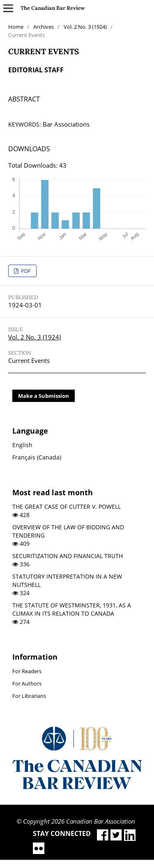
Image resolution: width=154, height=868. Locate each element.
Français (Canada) (37, 457)
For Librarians (29, 696)
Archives (44, 27)
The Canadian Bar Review (53, 8)
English (22, 445)
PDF (25, 271)
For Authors (27, 683)
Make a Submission (44, 396)
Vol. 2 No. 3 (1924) (85, 27)
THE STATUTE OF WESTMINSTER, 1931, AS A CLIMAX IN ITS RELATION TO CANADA (72, 609)
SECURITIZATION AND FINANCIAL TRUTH (68, 556)
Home (16, 27)
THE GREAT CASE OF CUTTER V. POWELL (67, 507)
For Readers (27, 671)
